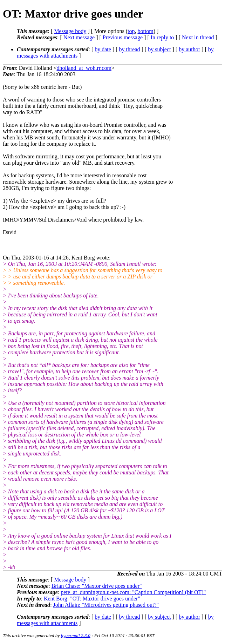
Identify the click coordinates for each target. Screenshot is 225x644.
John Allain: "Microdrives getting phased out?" (106, 605)
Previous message (123, 37)
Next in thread (198, 37)
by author (189, 49)
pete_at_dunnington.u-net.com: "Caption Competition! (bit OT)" (133, 592)
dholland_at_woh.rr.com (84, 68)
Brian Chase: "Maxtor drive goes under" (97, 586)
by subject (159, 49)
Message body (70, 31)
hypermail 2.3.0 (76, 635)
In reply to (162, 37)
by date (103, 49)
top (131, 31)
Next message (79, 37)
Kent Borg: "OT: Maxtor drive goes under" (92, 599)
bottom (145, 31)
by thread (130, 49)
